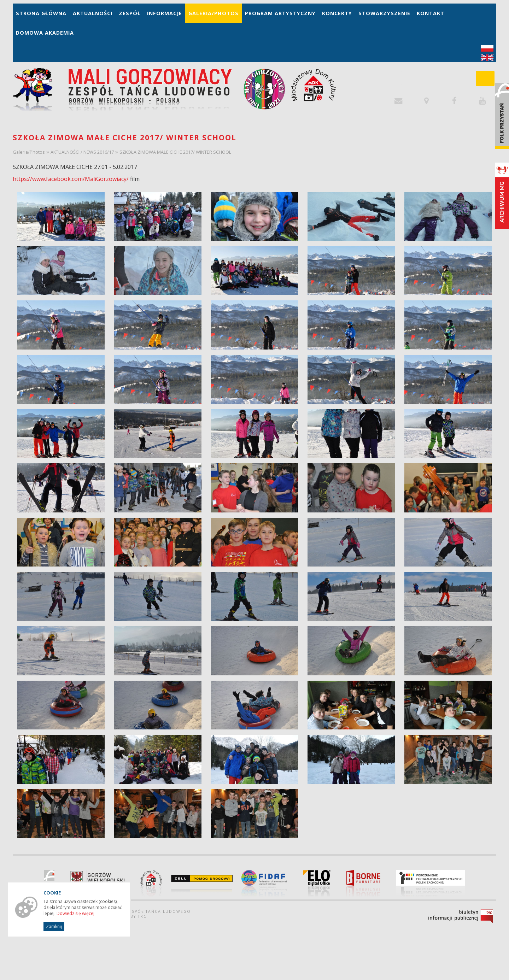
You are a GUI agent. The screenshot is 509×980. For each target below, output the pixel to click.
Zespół (130, 13)
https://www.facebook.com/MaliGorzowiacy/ (71, 179)
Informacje (165, 13)
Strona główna (41, 13)
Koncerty (337, 13)
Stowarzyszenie (384, 13)
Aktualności (93, 13)
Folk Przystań (502, 116)
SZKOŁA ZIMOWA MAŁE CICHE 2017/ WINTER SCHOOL (175, 152)
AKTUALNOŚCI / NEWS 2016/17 (82, 152)
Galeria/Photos (213, 13)
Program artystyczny (280, 13)
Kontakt (431, 13)
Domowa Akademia (45, 33)
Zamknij (54, 926)
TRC (142, 917)
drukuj (486, 963)
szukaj (489, 81)
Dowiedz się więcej (75, 913)
